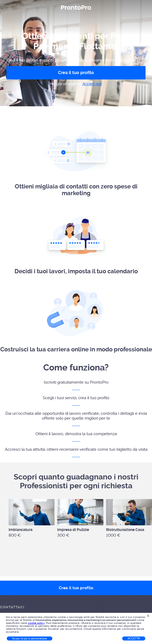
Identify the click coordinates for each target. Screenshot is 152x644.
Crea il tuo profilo (76, 73)
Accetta (134, 638)
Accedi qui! (92, 84)
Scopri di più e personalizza (30, 638)
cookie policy (36, 623)
